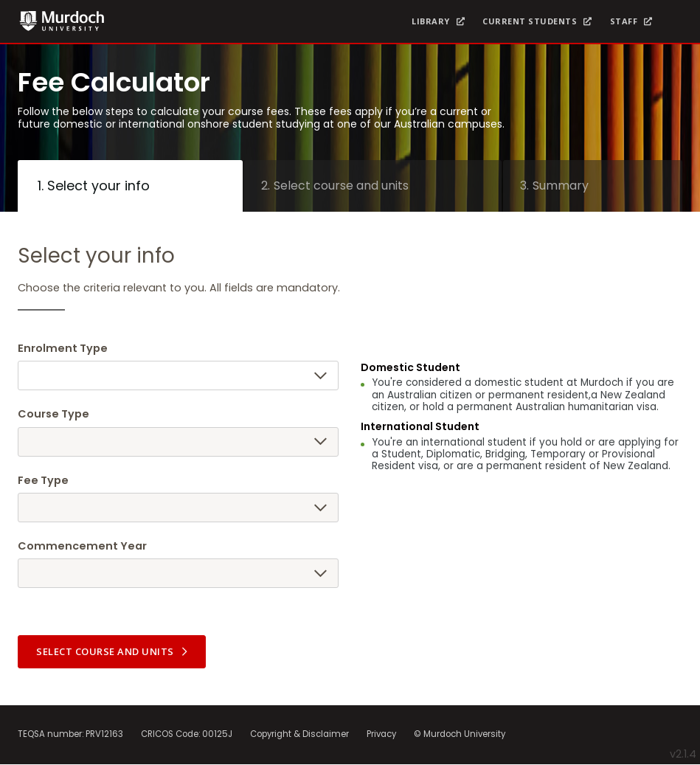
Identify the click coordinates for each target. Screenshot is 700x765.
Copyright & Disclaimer (299, 735)
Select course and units (113, 651)
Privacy (381, 735)
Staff (624, 21)
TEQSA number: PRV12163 (70, 735)
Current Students (530, 21)
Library (431, 21)
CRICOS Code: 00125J (187, 735)
